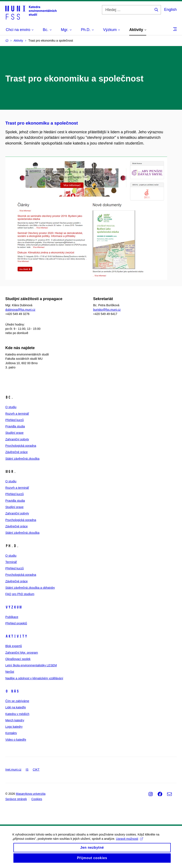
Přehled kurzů (14, 420)
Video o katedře (16, 740)
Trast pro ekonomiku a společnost (42, 123)
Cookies (37, 799)
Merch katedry (15, 720)
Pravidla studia (15, 426)
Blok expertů (14, 646)
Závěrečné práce (16, 452)
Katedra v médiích (17, 714)
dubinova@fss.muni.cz (20, 310)
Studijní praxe (14, 433)
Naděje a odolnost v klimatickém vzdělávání (34, 678)
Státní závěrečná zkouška (22, 459)
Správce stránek (16, 799)
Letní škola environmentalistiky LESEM (31, 665)
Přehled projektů (16, 623)
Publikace (12, 617)
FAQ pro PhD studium (20, 594)
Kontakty (11, 733)
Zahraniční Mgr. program (22, 653)
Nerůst (10, 672)
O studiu (11, 407)
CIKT (36, 770)
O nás (12, 691)
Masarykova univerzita (31, 794)
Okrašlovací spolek (18, 659)
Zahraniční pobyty (17, 439)
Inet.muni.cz (13, 770)
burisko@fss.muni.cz (107, 310)
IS (27, 770)
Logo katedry (14, 727)
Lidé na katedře (16, 707)
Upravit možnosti (130, 843)
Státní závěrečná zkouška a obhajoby (30, 588)
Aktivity (16, 636)
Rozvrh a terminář (17, 414)
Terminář (11, 562)
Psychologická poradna (21, 446)
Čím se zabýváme (17, 701)
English (170, 10)
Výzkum (14, 607)
